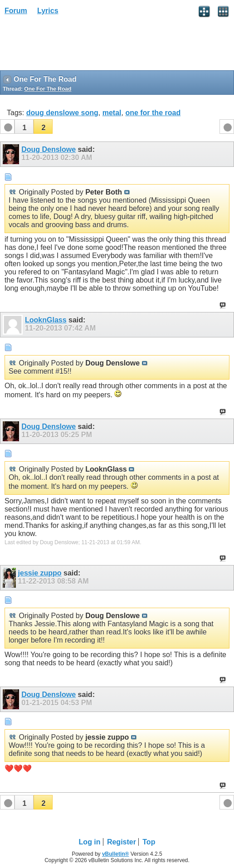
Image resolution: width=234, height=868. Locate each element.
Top (149, 842)
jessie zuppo (40, 573)
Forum (16, 11)
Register (122, 842)
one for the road (153, 113)
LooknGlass (46, 320)
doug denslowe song (62, 113)
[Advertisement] (73, 46)
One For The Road (48, 89)
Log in (90, 842)
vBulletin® (116, 854)
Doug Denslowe (49, 149)
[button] (24, 127)
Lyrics (48, 11)
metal (112, 113)
